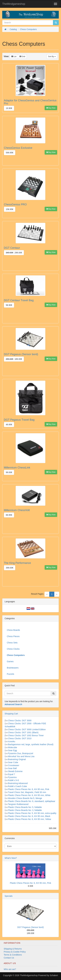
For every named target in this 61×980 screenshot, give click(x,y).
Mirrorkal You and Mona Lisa (21, 756)
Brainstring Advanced (18, 783)
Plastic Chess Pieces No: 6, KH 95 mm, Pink (29, 789)
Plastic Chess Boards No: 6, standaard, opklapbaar (32, 801)
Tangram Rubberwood (18, 804)
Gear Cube (13, 762)
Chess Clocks (13, 649)
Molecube (13, 747)
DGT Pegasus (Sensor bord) (30, 927)
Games (10, 661)
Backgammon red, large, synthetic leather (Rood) (31, 744)
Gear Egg (12, 750)
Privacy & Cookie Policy (15, 952)
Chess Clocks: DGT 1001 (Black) (23, 732)
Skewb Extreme (15, 771)
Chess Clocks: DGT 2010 (20, 738)
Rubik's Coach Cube (17, 786)
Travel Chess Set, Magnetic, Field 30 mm (27, 792)
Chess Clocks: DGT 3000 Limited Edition (27, 729)
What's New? (11, 858)
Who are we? (10, 969)
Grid (22, 57)
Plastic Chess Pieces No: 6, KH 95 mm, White (29, 795)
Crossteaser (14, 765)
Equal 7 (12, 774)
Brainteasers (13, 668)
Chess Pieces (13, 636)
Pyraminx (12, 777)
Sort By (52, 57)
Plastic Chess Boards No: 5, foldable (25, 807)
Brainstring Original (17, 759)
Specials (9, 896)
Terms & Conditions (13, 955)
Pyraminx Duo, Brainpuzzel (21, 753)
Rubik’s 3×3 (13, 780)
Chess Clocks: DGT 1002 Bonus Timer (26, 735)
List (14, 57)
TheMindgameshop (14, 4)
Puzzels (10, 674)
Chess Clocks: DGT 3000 (20, 721)
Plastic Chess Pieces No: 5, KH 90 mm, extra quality (32, 813)
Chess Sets (12, 643)
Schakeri (54, 975)
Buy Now (51, 108)
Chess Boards (13, 630)
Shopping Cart (11, 714)
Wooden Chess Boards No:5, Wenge (25, 798)
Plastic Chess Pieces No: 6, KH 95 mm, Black (29, 816)
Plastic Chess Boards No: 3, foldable (25, 810)
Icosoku (12, 741)
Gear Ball (12, 768)
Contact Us (9, 958)
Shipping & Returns (13, 949)
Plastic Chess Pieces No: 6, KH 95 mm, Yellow (30, 819)
